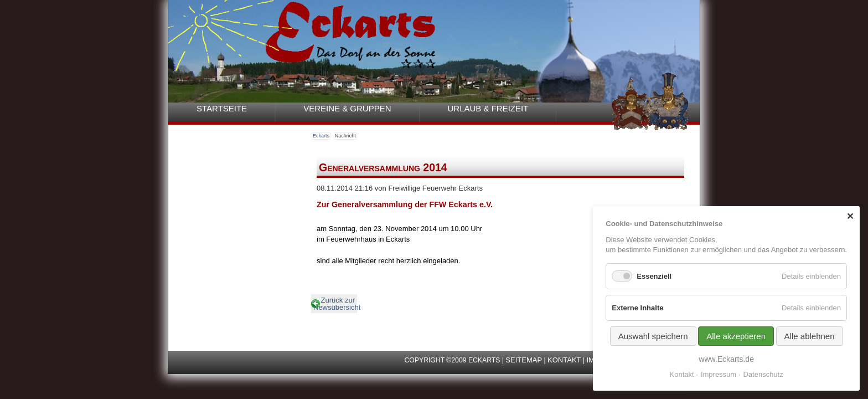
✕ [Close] (850, 216)
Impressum (719, 374)
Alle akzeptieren (736, 336)
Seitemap (524, 360)
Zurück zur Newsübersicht (335, 304)
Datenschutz (763, 374)
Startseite (222, 108)
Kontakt (564, 360)
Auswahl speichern (653, 336)
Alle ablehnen (810, 336)
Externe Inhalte (637, 308)
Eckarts (321, 136)
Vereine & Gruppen (347, 108)
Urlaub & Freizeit (488, 108)
